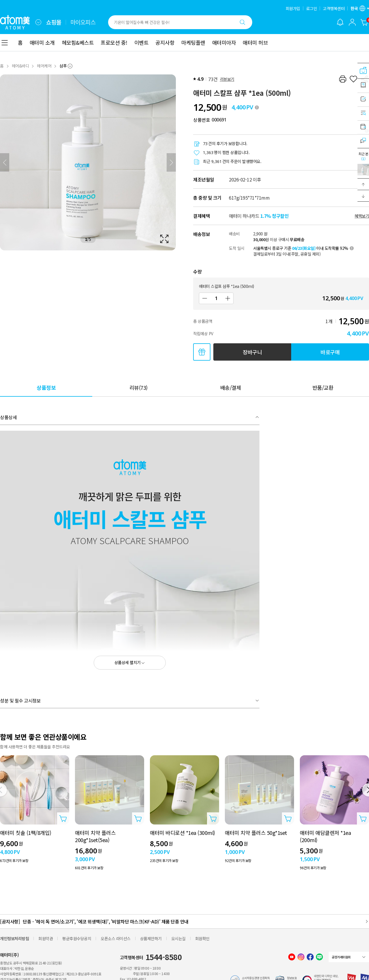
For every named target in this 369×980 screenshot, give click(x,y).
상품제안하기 (151, 938)
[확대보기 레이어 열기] (88, 162)
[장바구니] (364, 22)
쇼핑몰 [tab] (54, 22)
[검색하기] (242, 22)
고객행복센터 (334, 8)
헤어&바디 (20, 66)
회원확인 (202, 938)
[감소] (205, 298)
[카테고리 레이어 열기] (5, 43)
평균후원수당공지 (77, 938)
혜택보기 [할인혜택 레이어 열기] (362, 216)
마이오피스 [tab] (83, 22)
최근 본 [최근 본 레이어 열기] (363, 156)
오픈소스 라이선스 (116, 938)
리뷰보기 (227, 79)
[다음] (171, 162)
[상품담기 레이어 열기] (63, 818)
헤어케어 (44, 66)
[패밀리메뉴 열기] (38, 22)
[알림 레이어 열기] (340, 22)
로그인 (312, 8)
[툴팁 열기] (257, 107)
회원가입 (293, 8)
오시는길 (178, 938)
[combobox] (38, 22)
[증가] (228, 298)
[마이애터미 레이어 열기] (352, 22)
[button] (363, 184)
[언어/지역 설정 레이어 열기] (360, 8)
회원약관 (46, 938)
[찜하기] (353, 79)
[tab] (46, 387)
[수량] (216, 298)
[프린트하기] (342, 79)
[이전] (5, 162)
